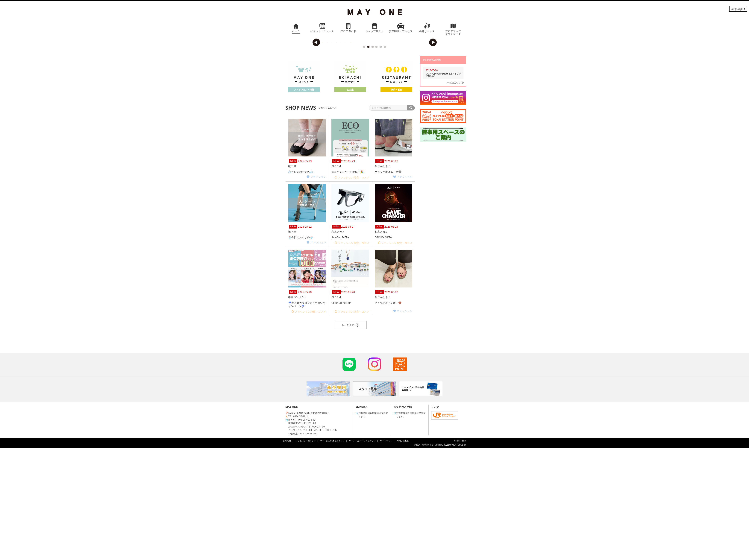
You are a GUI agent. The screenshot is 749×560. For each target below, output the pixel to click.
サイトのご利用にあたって (332, 553)
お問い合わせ (403, 553)
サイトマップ (386, 553)
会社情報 (287, 553)
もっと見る (350, 437)
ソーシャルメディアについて (362, 553)
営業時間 (363, 525)
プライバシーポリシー (306, 553)
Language (737, 9)
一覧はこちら (455, 195)
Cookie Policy (460, 553)
